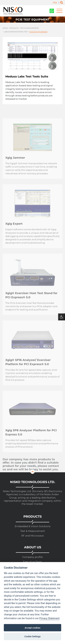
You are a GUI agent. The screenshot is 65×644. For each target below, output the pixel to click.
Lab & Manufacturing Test (16, 32)
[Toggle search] (62, 3)
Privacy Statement (49, 618)
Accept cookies (32, 628)
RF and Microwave (32, 536)
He (55, 3)
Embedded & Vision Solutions (33, 526)
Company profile (32, 557)
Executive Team (32, 562)
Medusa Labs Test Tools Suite (27, 76)
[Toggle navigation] (59, 11)
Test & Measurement (29, 28)
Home (5, 28)
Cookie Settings (32, 636)
